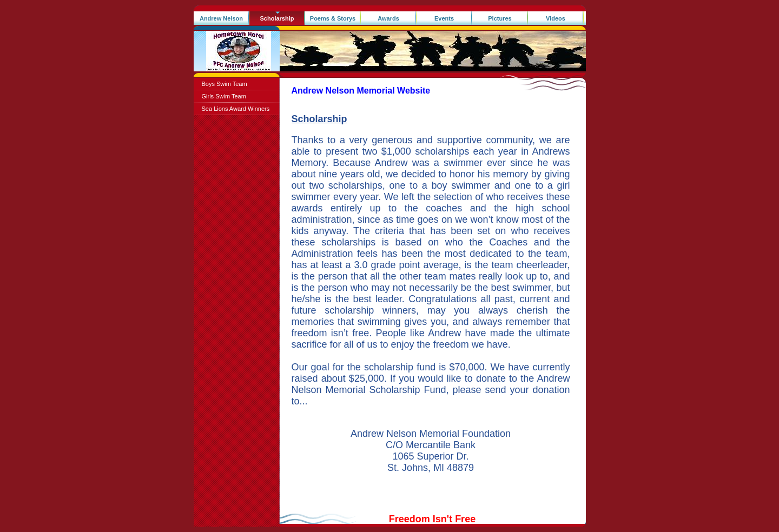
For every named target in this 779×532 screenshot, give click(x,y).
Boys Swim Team (225, 84)
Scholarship (277, 18)
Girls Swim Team (224, 96)
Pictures (500, 18)
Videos (556, 18)
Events (444, 18)
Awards (388, 18)
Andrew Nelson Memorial (221, 21)
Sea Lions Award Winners (236, 109)
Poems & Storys (333, 18)
